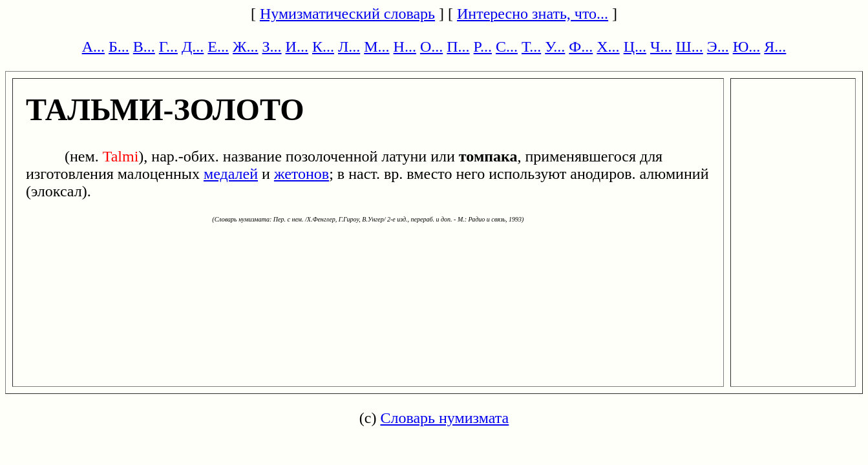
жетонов (302, 174)
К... (323, 46)
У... (555, 46)
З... (272, 46)
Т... (531, 46)
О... (431, 46)
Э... (718, 46)
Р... (483, 46)
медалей (231, 174)
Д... (193, 46)
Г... (168, 46)
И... (297, 46)
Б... (119, 46)
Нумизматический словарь (347, 14)
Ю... (747, 46)
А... (93, 46)
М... (376, 46)
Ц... (635, 46)
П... (458, 46)
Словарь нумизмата (444, 418)
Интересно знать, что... (533, 14)
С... (507, 46)
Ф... (581, 46)
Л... (349, 46)
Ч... (661, 46)
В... (144, 46)
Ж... (246, 46)
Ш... (690, 46)
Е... (218, 46)
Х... (608, 46)
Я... (775, 46)
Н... (405, 46)
